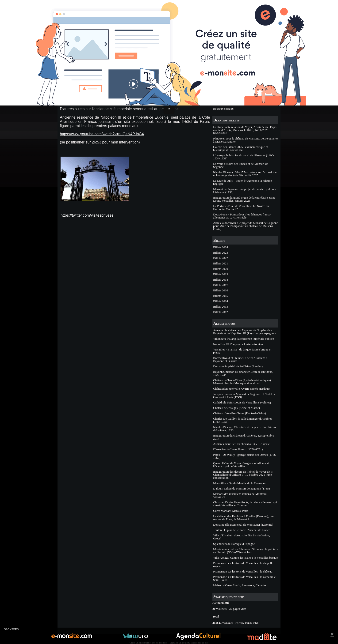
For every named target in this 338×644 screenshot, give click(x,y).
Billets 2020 (221, 269)
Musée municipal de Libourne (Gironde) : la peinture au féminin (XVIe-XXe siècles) (246, 551)
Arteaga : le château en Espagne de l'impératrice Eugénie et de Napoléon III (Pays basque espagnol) (244, 332)
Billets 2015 (221, 296)
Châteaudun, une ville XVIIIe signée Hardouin (242, 389)
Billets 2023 (221, 253)
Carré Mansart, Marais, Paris (231, 511)
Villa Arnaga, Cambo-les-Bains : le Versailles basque (245, 558)
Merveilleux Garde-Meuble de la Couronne (240, 483)
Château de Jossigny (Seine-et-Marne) (236, 408)
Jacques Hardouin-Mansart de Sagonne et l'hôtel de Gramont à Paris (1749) (244, 395)
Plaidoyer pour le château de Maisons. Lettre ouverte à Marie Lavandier (245, 140)
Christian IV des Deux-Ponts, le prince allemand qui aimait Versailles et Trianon (245, 504)
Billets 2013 (221, 307)
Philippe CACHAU (80, 84)
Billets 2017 (221, 285)
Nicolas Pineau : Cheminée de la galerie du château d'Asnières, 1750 (244, 429)
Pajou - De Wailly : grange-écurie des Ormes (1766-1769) (245, 456)
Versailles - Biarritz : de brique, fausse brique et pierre (242, 351)
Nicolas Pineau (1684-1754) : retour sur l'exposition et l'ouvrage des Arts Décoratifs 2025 (245, 174)
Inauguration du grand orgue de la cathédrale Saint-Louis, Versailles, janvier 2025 (244, 199)
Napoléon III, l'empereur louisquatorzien (238, 344)
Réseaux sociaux (223, 109)
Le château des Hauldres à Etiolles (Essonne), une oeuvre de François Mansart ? (244, 518)
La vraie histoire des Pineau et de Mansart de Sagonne (241, 165)
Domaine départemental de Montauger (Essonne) (243, 525)
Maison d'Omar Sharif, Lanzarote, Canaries (240, 585)
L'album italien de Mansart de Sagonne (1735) (241, 488)
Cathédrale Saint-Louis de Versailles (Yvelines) (242, 402)
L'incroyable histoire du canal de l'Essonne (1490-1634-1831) (244, 157)
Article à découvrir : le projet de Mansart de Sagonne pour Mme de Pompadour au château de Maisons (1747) (246, 226)
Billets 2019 (221, 274)
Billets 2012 (221, 312)
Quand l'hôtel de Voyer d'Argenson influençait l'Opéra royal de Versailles (241, 465)
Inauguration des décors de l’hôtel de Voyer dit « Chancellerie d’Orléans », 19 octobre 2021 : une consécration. (243, 475)
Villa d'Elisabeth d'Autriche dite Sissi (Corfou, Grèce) (241, 537)
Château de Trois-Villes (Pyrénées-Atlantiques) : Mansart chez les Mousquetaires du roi (243, 382)
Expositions (220, 98)
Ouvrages (219, 103)
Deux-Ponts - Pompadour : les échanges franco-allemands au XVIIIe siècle (242, 216)
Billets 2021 (221, 263)
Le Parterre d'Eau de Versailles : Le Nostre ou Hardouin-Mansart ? (241, 207)
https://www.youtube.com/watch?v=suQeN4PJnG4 (102, 134)
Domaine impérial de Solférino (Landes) (238, 366)
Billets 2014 (221, 301)
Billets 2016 (221, 290)
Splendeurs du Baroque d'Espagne (234, 544)
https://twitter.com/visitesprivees (87, 215)
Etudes (217, 87)
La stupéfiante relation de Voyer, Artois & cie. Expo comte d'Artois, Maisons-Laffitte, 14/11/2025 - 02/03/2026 (245, 130)
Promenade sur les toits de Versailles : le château (243, 571)
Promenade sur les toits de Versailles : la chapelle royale (243, 565)
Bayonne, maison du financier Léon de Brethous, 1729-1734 (243, 373)
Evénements (221, 92)
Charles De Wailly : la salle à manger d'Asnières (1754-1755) (243, 420)
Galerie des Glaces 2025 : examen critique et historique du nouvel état (240, 148)
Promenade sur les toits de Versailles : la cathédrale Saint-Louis (244, 578)
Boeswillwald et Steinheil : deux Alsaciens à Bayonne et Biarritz (240, 359)
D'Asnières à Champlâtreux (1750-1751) (238, 449)
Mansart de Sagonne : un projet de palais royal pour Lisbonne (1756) (245, 191)
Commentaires (127, 84)
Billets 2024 (221, 247)
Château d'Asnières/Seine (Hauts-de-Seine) (240, 413)
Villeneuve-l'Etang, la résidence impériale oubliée (244, 339)
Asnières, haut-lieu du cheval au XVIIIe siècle (241, 444)
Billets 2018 (221, 280)
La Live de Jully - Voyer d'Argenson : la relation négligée (243, 182)
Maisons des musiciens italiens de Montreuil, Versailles (241, 495)
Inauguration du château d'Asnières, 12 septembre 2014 (244, 437)
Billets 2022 (221, 258)
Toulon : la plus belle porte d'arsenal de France (242, 530)
